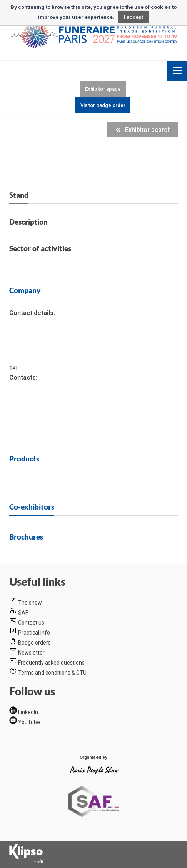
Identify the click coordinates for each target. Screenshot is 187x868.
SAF (23, 613)
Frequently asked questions (51, 663)
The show (30, 603)
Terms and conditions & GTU (52, 673)
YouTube (29, 722)
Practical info (34, 633)
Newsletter (31, 653)
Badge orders (34, 643)
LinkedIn (28, 712)
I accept (134, 17)
